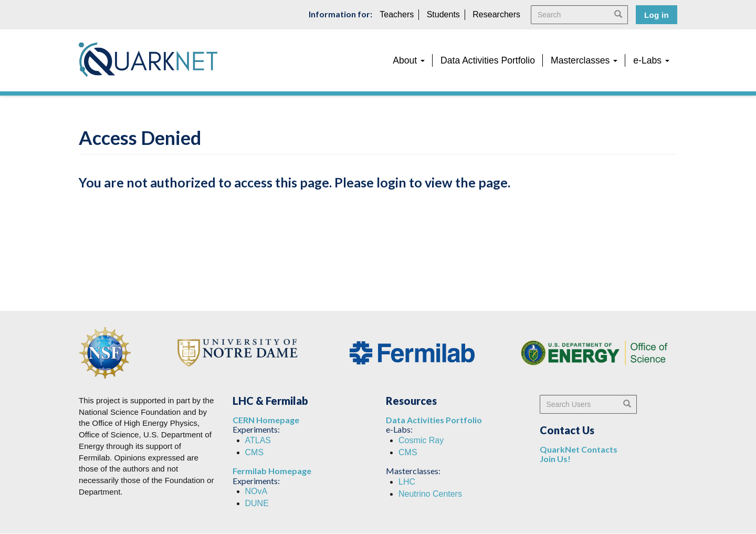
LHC (407, 482)
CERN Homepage (266, 420)
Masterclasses (584, 60)
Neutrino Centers (430, 494)
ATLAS (258, 440)
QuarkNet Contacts (579, 449)
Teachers (397, 14)
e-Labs (651, 60)
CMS (255, 452)
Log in (657, 15)
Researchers (496, 14)
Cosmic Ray (421, 440)
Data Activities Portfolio (488, 60)
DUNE (257, 503)
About (409, 60)
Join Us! (555, 459)
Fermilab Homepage (272, 471)
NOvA (256, 491)
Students (443, 14)
